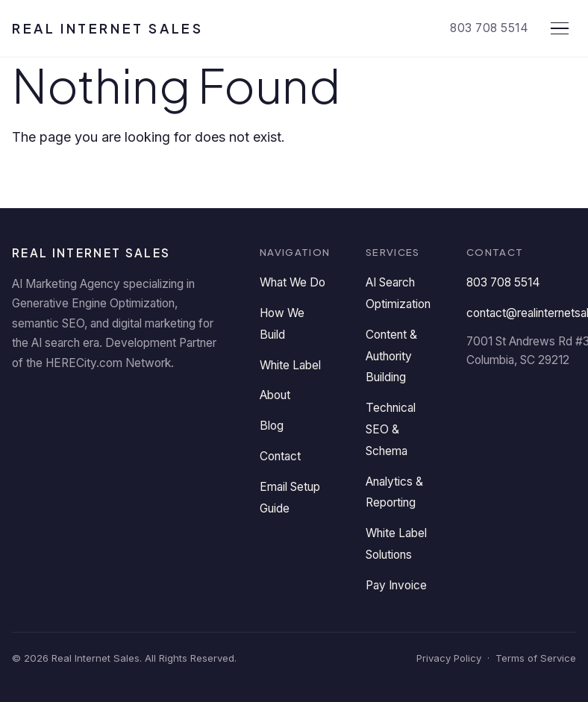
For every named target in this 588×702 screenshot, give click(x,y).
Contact (280, 456)
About (275, 395)
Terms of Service (536, 658)
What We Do (293, 282)
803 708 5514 (489, 28)
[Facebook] (73, 401)
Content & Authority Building (391, 356)
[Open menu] (560, 28)
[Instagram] (207, 401)
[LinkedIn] (28, 401)
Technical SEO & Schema (391, 429)
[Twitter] (118, 401)
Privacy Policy (449, 658)
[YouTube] (163, 401)
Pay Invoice (396, 585)
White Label (290, 365)
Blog (272, 426)
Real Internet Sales (107, 28)
